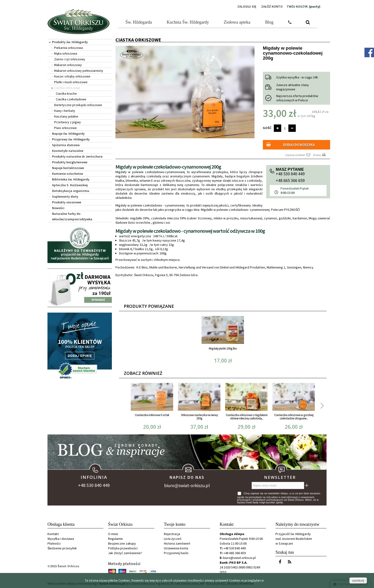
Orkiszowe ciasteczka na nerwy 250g (199, 417)
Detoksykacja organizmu (71, 191)
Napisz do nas (187, 477)
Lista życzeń (173, 539)
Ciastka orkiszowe (67, 88)
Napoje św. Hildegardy (68, 134)
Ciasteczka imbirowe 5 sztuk (152, 415)
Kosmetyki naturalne (68, 151)
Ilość (267, 128)
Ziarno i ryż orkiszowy (70, 59)
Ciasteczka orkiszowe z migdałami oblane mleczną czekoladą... (247, 417)
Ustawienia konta (176, 548)
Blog (269, 22)
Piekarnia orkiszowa (68, 48)
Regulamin (115, 539)
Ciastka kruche (66, 93)
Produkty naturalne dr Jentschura (77, 156)
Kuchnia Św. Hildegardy (188, 22)
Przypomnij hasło (176, 553)
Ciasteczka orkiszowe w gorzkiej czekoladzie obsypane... (294, 417)
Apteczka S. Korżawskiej (70, 185)
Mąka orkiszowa (66, 53)
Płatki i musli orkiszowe (71, 82)
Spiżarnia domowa (66, 145)
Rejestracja (172, 534)
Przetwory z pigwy (68, 122)
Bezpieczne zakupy (122, 543)
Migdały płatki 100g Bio (223, 348)
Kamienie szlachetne (68, 174)
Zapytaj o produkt (298, 155)
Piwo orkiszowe (65, 128)
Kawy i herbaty (65, 111)
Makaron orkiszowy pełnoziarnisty (79, 71)
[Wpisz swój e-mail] (278, 485)
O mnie (113, 534)
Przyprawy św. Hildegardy (71, 139)
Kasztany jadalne (66, 116)
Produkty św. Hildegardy (70, 42)
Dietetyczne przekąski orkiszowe (78, 105)
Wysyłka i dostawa (61, 539)
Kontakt (53, 534)
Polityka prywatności (123, 548)
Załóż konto (272, 6)
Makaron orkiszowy (68, 65)
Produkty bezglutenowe (70, 162)
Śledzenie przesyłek (62, 548)
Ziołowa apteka (237, 22)
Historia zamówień (177, 543)
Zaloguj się (247, 6)
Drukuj (320, 155)
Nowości (58, 208)
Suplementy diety (65, 196)
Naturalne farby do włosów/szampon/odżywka (72, 216)
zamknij (358, 581)
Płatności (54, 543)
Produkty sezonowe (67, 202)
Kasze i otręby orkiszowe (72, 76)
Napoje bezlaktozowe (68, 168)
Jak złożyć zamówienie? (125, 553)
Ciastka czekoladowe (71, 99)
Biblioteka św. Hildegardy (71, 179)
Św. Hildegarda (139, 22)
